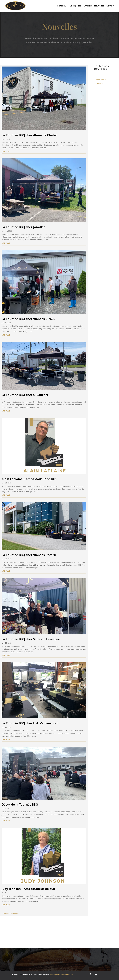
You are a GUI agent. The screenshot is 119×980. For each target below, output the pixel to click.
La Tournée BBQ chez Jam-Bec (23, 227)
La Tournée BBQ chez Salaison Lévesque (31, 639)
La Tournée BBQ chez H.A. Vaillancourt (30, 723)
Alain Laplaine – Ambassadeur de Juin (29, 479)
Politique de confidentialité (62, 975)
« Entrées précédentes (10, 913)
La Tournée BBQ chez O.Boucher (25, 395)
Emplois (88, 6)
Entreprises (76, 6)
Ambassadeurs (100, 79)
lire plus (6, 151)
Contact (110, 6)
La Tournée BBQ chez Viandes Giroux (28, 319)
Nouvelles (99, 6)
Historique (62, 6)
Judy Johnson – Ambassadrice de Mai (28, 889)
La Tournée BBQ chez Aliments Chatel (29, 135)
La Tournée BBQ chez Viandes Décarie (29, 555)
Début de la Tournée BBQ (20, 804)
